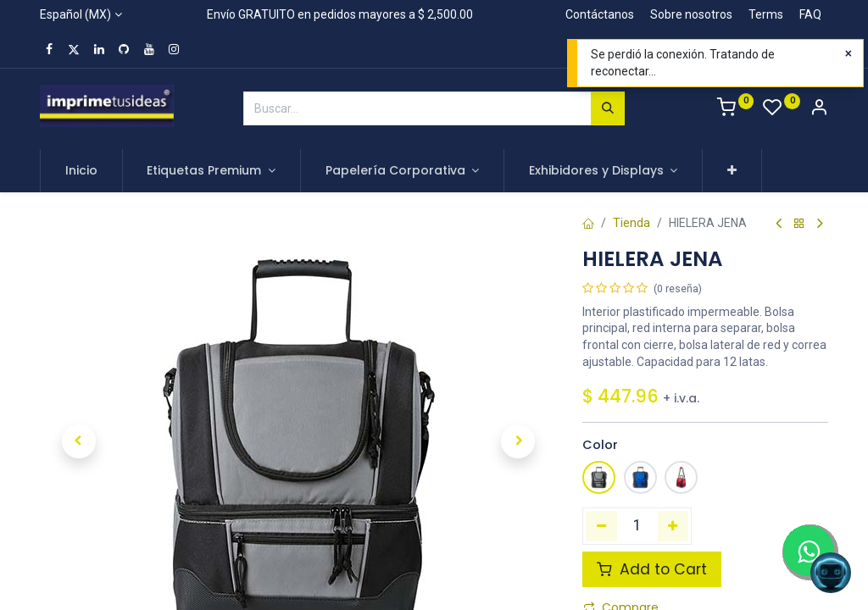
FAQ (810, 14)
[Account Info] (819, 109)
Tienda (632, 223)
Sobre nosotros (691, 14)
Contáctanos (600, 14)
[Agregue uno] (673, 526)
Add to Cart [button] (652, 569)
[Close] (849, 54)
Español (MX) (75, 14)
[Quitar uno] (601, 526)
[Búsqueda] (608, 108)
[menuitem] (81, 171)
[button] (732, 171)
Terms (766, 14)
